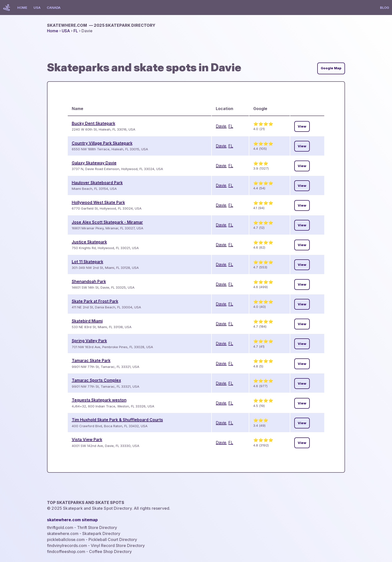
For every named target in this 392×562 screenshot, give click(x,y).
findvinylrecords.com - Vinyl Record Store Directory (96, 545)
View (302, 126)
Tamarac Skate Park (91, 360)
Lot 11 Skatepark (87, 262)
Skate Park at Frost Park (95, 301)
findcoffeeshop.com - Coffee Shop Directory (89, 551)
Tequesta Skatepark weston (99, 400)
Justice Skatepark (89, 242)
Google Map (331, 68)
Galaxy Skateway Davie (94, 163)
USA (37, 8)
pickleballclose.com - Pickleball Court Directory (92, 539)
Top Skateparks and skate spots (86, 502)
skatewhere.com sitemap (72, 520)
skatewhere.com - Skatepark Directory (84, 533)
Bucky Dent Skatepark (93, 123)
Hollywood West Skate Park (98, 202)
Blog (384, 8)
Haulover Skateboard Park (97, 183)
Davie (221, 126)
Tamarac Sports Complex (96, 380)
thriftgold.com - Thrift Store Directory (82, 527)
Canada (54, 8)
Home (22, 8)
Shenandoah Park (89, 281)
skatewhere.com (101, 25)
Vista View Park (87, 439)
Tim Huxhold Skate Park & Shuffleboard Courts (117, 420)
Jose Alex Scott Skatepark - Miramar (107, 222)
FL (76, 31)
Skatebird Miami (87, 321)
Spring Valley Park (89, 341)
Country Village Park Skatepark (102, 143)
